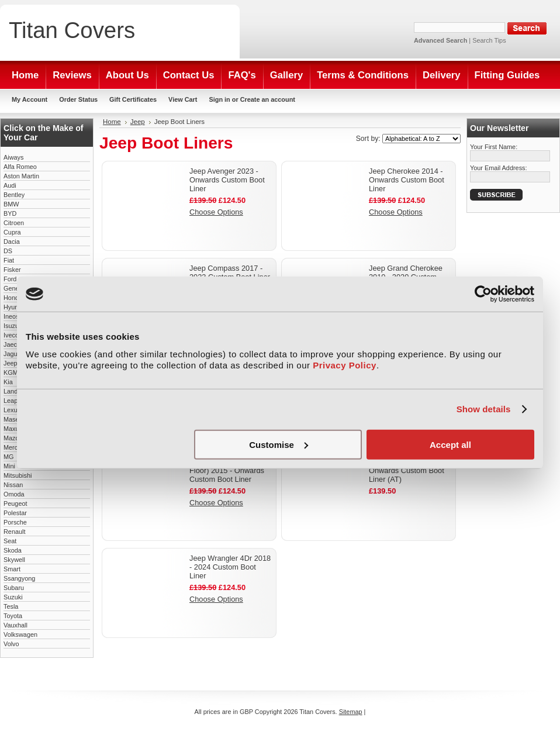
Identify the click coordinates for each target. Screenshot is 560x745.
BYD (10, 213)
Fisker (12, 270)
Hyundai (15, 307)
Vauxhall (15, 625)
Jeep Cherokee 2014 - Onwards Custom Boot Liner (407, 180)
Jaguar (13, 354)
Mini (9, 466)
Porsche (15, 522)
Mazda (13, 438)
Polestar (15, 513)
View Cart (183, 99)
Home (112, 122)
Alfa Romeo (20, 167)
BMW (11, 204)
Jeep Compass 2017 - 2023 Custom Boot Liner (230, 273)
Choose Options (216, 212)
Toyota (13, 616)
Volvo (11, 644)
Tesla (11, 606)
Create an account (268, 99)
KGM (11, 372)
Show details (484, 409)
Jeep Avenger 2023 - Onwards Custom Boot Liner (227, 180)
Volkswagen (20, 634)
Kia (8, 382)
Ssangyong (19, 578)
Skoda (13, 550)
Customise (279, 444)
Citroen (14, 223)
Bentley (14, 195)
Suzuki (13, 597)
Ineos (11, 316)
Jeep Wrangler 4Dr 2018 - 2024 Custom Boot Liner (230, 567)
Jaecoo (14, 344)
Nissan (13, 485)
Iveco (11, 335)
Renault (14, 532)
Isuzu (11, 326)
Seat (10, 541)
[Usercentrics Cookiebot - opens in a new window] (483, 294)
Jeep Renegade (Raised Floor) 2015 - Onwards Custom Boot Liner (230, 470)
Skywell (14, 560)
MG (9, 457)
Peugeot (15, 503)
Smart (12, 569)
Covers (72, 30)
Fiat (9, 260)
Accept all (450, 444)
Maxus (13, 429)
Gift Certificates (133, 99)
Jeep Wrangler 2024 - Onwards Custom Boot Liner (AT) (407, 470)
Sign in (219, 99)
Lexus (12, 410)
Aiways (13, 157)
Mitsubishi (18, 475)
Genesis (15, 288)
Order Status (78, 99)
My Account (30, 99)
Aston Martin (21, 176)
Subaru (14, 588)
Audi (10, 185)
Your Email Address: (499, 168)
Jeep (11, 363)
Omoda (14, 494)
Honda (13, 298)
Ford (10, 279)
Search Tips (489, 40)
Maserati (16, 419)
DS (8, 251)
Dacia (12, 242)
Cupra (12, 232)
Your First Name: (494, 147)
